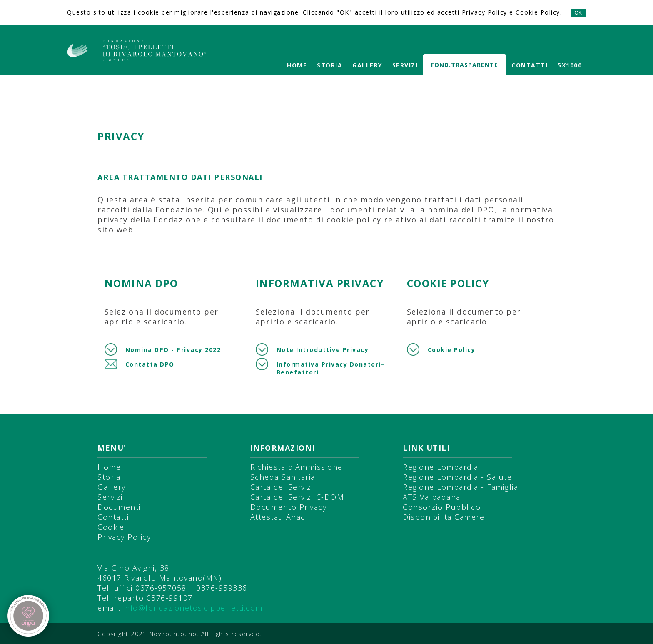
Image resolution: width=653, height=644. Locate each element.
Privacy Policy (485, 12)
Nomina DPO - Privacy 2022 (173, 350)
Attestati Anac (278, 517)
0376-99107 (170, 598)
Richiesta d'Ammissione (297, 467)
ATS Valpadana (432, 497)
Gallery (367, 65)
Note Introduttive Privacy (323, 350)
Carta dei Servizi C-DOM (297, 497)
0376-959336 (222, 588)
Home (297, 65)
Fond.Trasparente (465, 65)
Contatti (530, 65)
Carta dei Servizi (282, 487)
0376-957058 (161, 588)
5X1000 (570, 65)
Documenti (119, 507)
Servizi (405, 65)
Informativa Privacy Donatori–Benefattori (331, 368)
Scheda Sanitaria (283, 477)
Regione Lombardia (441, 467)
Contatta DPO (150, 364)
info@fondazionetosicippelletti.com (193, 608)
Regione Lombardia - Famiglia (460, 487)
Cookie (111, 527)
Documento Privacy (289, 507)
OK (578, 13)
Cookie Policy (538, 12)
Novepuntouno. (175, 634)
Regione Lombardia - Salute (457, 477)
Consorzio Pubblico (442, 507)
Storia (330, 65)
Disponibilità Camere (444, 517)
